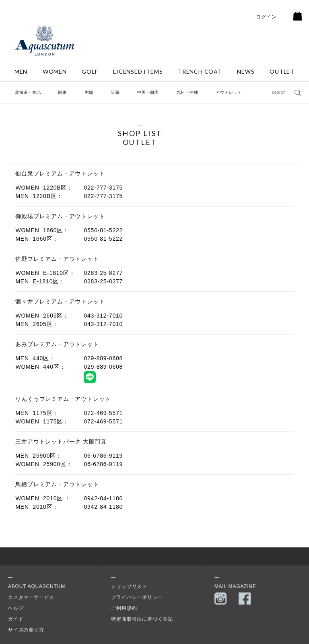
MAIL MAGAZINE (235, 586)
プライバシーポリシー (137, 597)
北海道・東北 (28, 92)
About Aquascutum (37, 586)
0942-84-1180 (103, 498)
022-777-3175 (103, 188)
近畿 (115, 92)
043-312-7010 (103, 316)
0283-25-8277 (103, 273)
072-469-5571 (103, 413)
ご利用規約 (124, 608)
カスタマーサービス (31, 597)
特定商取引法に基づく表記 (142, 619)
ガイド (16, 619)
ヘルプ (16, 608)
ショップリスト (129, 586)
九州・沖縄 (187, 92)
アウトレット (229, 92)
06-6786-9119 (103, 456)
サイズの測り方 (26, 630)
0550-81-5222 (103, 230)
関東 (63, 92)
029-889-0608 (103, 358)
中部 (89, 92)
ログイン (266, 17)
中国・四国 (148, 92)
